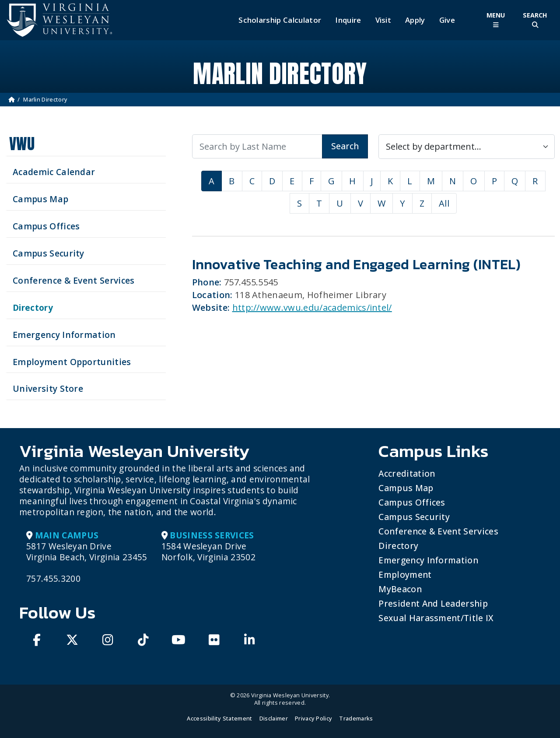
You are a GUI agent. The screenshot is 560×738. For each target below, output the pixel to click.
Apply (415, 20)
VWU (22, 144)
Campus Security (414, 517)
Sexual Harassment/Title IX (436, 618)
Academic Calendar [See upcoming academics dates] (54, 172)
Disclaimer (274, 718)
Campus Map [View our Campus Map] (40, 199)
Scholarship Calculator (280, 20)
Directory (398, 546)
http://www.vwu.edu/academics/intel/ (312, 307)
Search (345, 146)
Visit (383, 20)
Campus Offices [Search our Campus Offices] (46, 226)
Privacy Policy (313, 718)
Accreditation (407, 473)
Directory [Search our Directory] (33, 307)
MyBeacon (400, 589)
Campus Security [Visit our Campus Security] (49, 253)
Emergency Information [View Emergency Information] (64, 335)
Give (447, 20)
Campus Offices (412, 502)
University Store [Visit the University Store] (48, 388)
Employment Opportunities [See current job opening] (72, 362)
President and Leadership (433, 603)
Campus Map (406, 488)
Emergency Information (428, 560)
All (444, 203)
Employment (405, 575)
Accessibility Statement (219, 718)
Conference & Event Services (438, 531)
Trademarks (356, 718)
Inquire (348, 20)
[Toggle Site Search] (535, 20)
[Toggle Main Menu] (496, 20)
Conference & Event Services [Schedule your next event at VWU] (74, 280)
